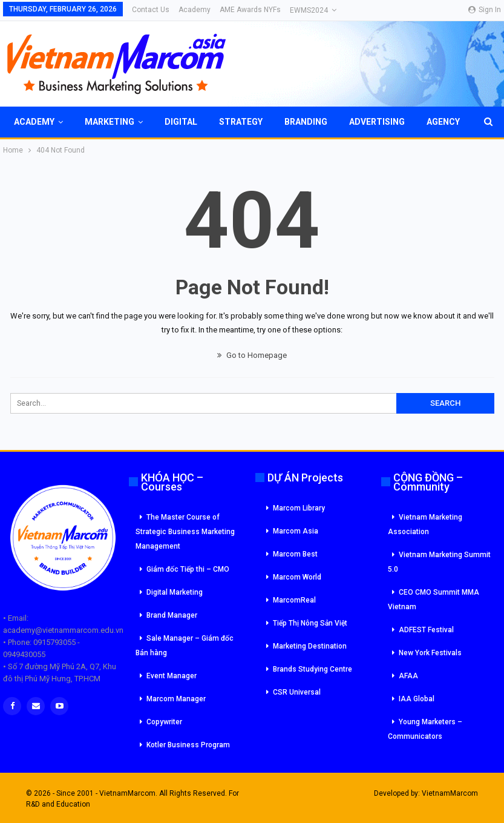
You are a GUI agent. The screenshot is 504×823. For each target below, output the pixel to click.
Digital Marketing (175, 592)
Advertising (377, 122)
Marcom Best (295, 554)
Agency (443, 122)
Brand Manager (172, 615)
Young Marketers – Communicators (425, 729)
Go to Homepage (252, 355)
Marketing (110, 122)
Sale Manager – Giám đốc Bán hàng (185, 646)
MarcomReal (294, 600)
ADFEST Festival (426, 630)
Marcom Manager (176, 699)
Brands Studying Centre (313, 669)
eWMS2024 (309, 10)
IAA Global (417, 699)
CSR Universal (297, 692)
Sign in (485, 10)
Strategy (241, 122)
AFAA (408, 676)
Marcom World (297, 577)
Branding (306, 122)
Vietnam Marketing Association (425, 524)
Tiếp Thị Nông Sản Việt (310, 623)
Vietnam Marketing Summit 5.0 (439, 562)
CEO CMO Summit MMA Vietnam (434, 600)
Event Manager (172, 676)
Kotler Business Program (188, 745)
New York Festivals (430, 653)
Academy (195, 10)
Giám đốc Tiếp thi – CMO (188, 569)
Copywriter (164, 722)
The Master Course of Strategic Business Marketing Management (185, 532)
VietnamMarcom (450, 793)
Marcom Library (299, 508)
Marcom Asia (296, 531)
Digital (181, 122)
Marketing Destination (310, 646)
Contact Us (151, 10)
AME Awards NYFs (250, 10)
